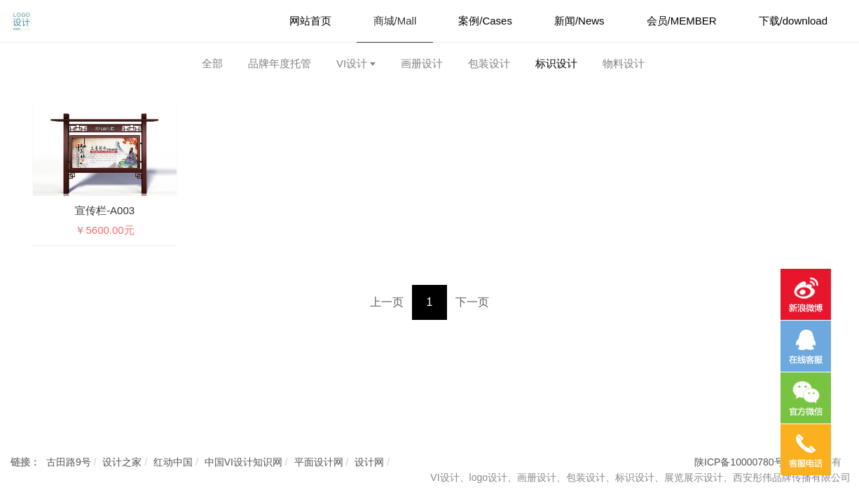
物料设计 (624, 63)
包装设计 (489, 63)
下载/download (793, 21)
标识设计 (556, 63)
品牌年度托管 (280, 63)
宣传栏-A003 (105, 210)
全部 (212, 63)
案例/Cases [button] (485, 21)
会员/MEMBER (682, 21)
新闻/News (579, 21)
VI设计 (352, 63)
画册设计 (422, 63)
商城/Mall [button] (395, 21)
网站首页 (310, 21)
